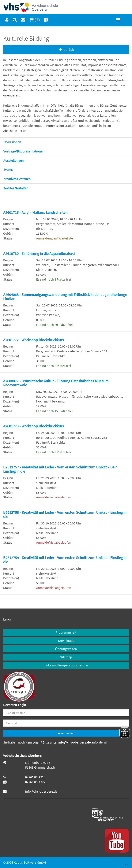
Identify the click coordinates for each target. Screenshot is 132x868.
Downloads (66, 641)
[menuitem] (7, 20)
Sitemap (66, 657)
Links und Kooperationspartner (66, 665)
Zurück (66, 49)
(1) (37, 20)
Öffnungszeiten (66, 649)
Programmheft (66, 632)
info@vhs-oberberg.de (75, 742)
